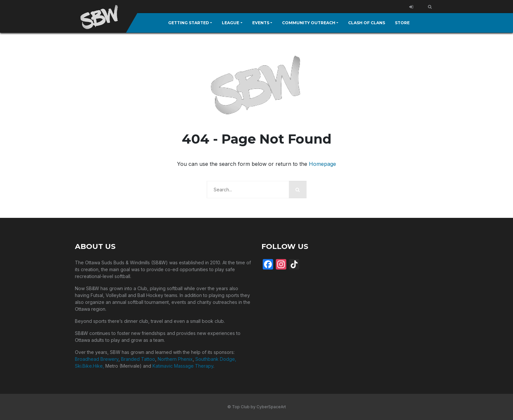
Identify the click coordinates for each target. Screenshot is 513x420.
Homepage (322, 164)
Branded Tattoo (138, 359)
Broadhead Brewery (97, 359)
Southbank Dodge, (216, 359)
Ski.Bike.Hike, (90, 366)
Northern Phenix (175, 359)
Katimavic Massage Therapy (183, 366)
